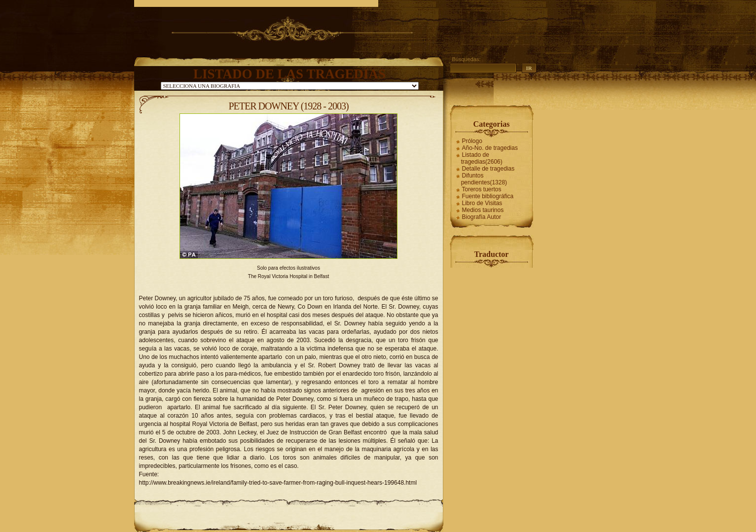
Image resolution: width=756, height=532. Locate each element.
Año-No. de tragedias (490, 148)
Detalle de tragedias (488, 169)
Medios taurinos (483, 210)
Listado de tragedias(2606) (482, 158)
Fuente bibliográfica (488, 196)
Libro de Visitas (482, 203)
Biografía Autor (482, 217)
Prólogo (472, 141)
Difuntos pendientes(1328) (484, 179)
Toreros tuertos (482, 189)
